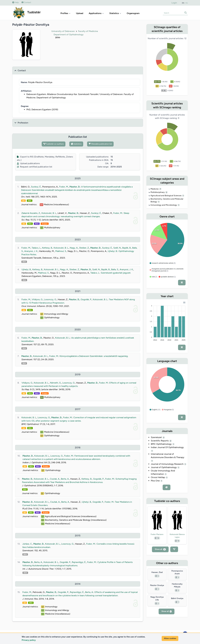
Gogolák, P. (86, 299)
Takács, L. (36, 248)
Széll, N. (117, 248)
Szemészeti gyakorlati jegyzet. (116, 273)
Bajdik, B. (127, 248)
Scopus (45, 224)
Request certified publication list (35, 167)
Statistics (115, 13)
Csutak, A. (55, 479)
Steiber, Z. (84, 248)
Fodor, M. (64, 187)
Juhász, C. (27, 544)
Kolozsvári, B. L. (49, 213)
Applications (96, 13)
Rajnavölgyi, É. (79, 562)
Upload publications (28, 163)
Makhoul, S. (61, 251)
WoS (37, 224)
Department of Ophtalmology (69, 35)
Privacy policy (29, 640)
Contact (26, 2)
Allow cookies (170, 638)
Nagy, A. (74, 248)
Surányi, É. (36, 187)
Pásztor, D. (75, 187)
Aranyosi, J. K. (31, 251)
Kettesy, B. (47, 248)
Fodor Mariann (157, 534)
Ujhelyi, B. (113, 251)
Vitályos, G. (37, 299)
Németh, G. (56, 383)
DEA (30, 201)
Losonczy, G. (50, 299)
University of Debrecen (63, 31)
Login (174, 3)
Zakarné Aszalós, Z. (31, 213)
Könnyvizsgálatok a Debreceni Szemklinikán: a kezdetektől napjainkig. (94, 356)
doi (23, 201)
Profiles (66, 13)
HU (187, 3)
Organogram (133, 13)
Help (15, 2)
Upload (80, 13)
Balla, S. (115, 269)
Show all (160, 549)
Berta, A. (65, 479)
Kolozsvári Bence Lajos (177, 536)
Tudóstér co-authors (54, 144)
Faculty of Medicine (88, 31)
